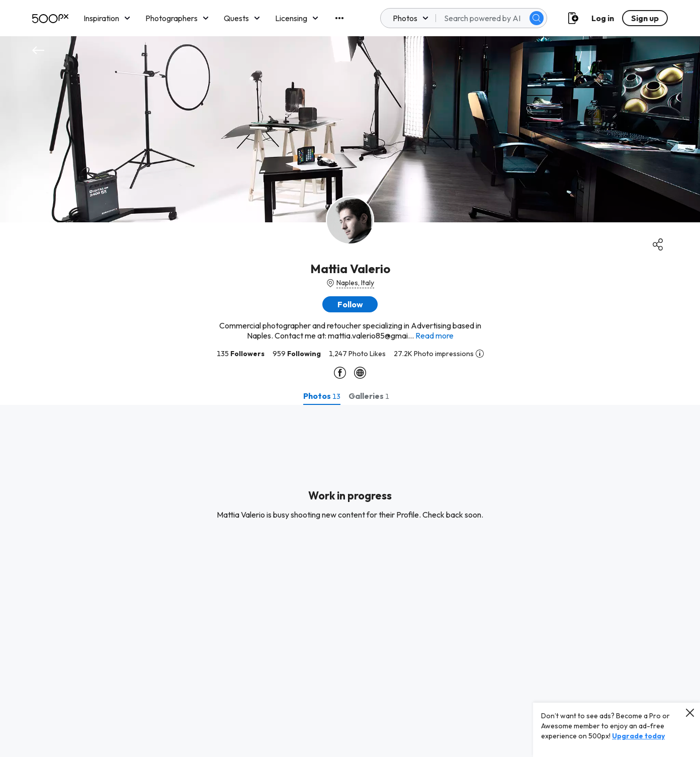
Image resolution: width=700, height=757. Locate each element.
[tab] (322, 396)
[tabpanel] (350, 581)
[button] (350, 304)
